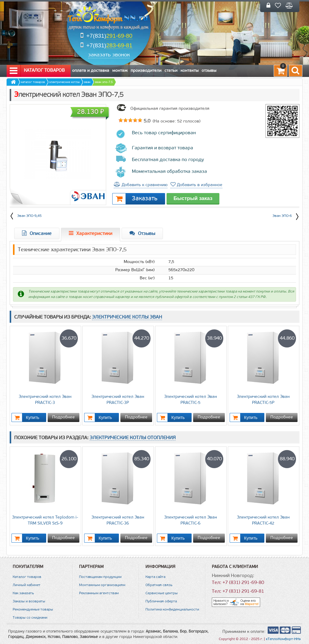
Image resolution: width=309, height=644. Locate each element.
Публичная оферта (161, 601)
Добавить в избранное (196, 185)
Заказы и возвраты (29, 601)
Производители (146, 71)
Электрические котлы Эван (127, 317)
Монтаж (120, 71)
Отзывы (209, 71)
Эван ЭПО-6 (286, 215)
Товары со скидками (30, 618)
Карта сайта (155, 577)
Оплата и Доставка (91, 71)
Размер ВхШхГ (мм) (135, 270)
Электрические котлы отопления (133, 438)
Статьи (171, 71)
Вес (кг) (147, 278)
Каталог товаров (37, 71)
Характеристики (91, 233)
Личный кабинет (27, 585)
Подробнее (64, 417)
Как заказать (23, 593)
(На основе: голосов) (176, 121)
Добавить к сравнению (141, 185)
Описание (37, 233)
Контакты (190, 71)
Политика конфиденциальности (172, 610)
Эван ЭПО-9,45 (29, 216)
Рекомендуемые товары (33, 610)
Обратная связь (159, 585)
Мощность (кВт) (139, 262)
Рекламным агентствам (99, 593)
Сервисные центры (162, 593)
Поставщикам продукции (100, 577)
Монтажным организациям (102, 585)
